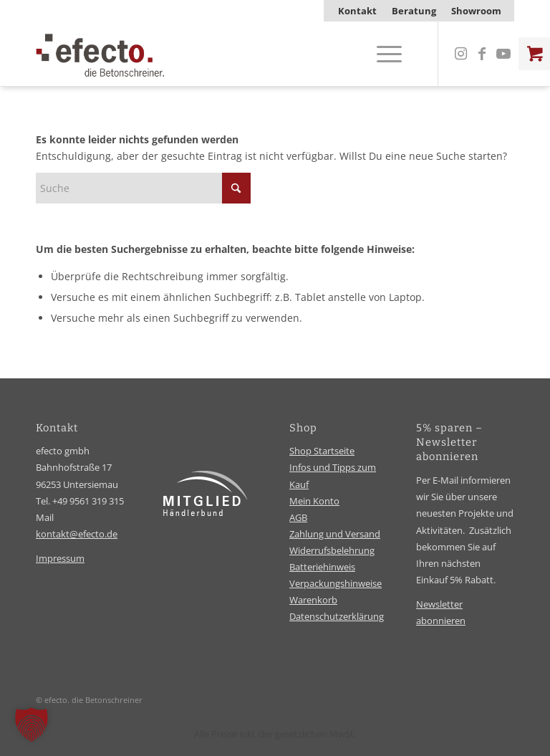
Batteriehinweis (322, 567)
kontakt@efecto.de (77, 534)
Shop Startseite (322, 451)
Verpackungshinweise (336, 583)
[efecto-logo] (100, 54)
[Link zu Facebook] (482, 54)
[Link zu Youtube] (503, 54)
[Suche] (143, 188)
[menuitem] (358, 11)
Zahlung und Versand (335, 534)
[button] (32, 724)
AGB (298, 517)
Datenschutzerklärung (337, 616)
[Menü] (382, 54)
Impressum (60, 558)
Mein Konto (314, 501)
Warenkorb (313, 600)
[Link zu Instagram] (460, 54)
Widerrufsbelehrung (332, 550)
